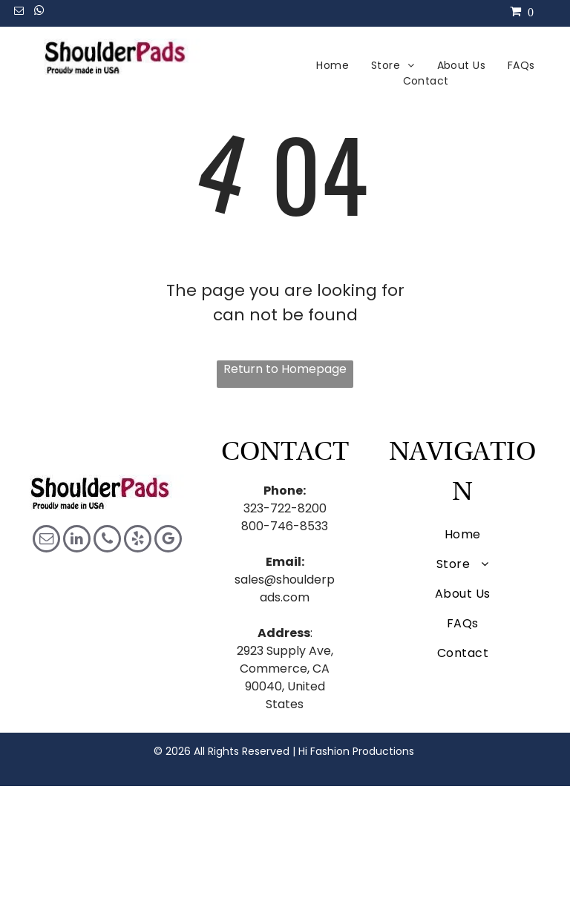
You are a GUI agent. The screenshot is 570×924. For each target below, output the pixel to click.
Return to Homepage (285, 369)
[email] (19, 13)
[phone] (107, 541)
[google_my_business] (168, 541)
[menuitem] (332, 66)
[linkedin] (77, 541)
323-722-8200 (285, 508)
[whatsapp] (39, 13)
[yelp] (138, 541)
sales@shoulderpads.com (285, 588)
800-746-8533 (285, 526)
